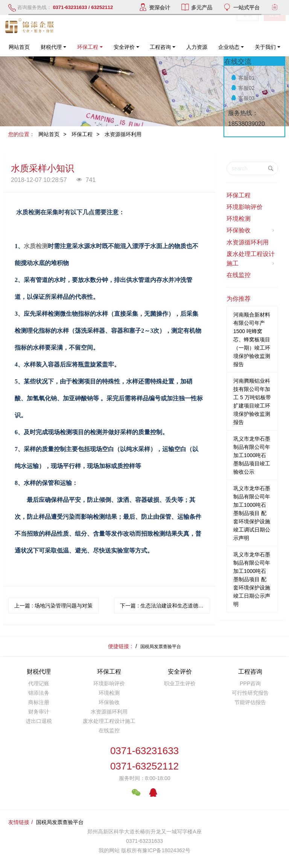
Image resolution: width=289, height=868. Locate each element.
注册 (275, 26)
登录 (248, 26)
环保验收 (251, 230)
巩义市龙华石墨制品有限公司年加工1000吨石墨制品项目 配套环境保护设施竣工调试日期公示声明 (252, 513)
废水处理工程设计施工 (251, 259)
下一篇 (165, 606)
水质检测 (36, 246)
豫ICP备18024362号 (166, 850)
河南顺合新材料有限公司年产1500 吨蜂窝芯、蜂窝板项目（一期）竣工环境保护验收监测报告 (252, 339)
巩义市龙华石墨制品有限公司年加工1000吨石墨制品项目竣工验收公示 (252, 455)
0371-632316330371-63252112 (144, 758)
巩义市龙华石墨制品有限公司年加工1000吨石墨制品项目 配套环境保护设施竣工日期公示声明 (252, 579)
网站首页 (19, 47)
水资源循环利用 (123, 134)
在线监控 (239, 275)
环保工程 (82, 134)
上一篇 (53, 606)
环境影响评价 (245, 207)
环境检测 (239, 219)
